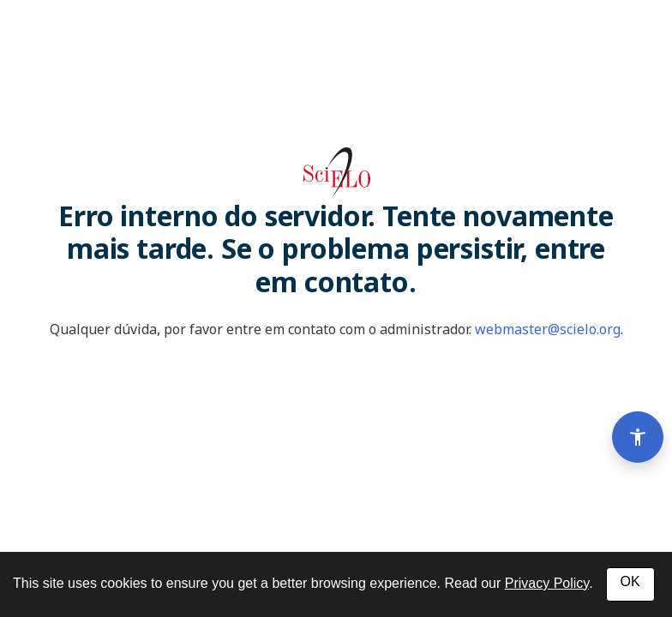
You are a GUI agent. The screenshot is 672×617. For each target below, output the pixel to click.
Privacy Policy (547, 583)
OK (630, 581)
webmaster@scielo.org (548, 329)
